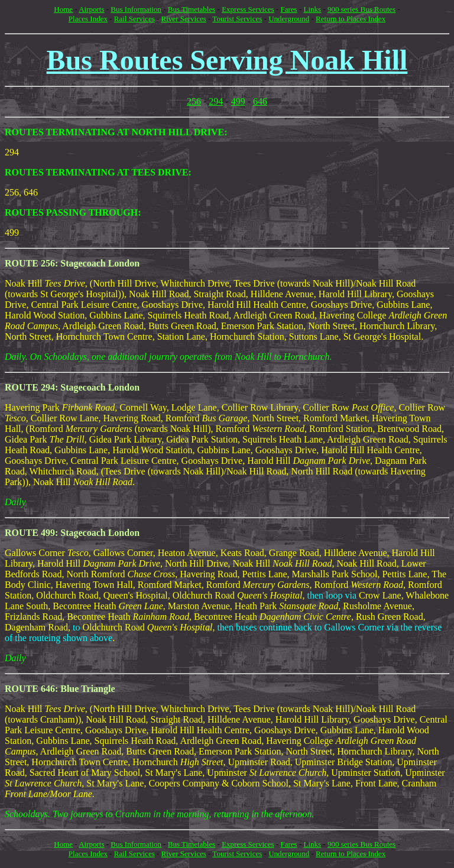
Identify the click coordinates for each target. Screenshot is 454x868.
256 (194, 101)
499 (238, 101)
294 (216, 101)
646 (260, 101)
